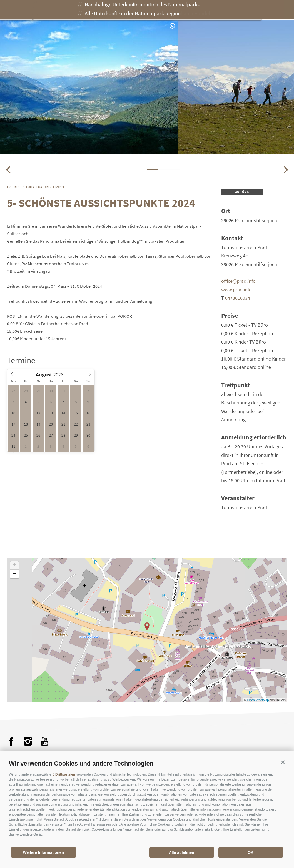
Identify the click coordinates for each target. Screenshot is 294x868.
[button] (283, 762)
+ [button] (15, 566)
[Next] (285, 170)
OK (251, 852)
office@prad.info (238, 281)
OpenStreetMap (259, 700)
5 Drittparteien (64, 774)
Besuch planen (213, 10)
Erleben (140, 10)
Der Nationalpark (98, 10)
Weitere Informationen (43, 852)
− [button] (15, 574)
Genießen (173, 10)
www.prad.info (236, 290)
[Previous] (9, 170)
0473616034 (238, 298)
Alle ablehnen (182, 852)
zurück (242, 192)
